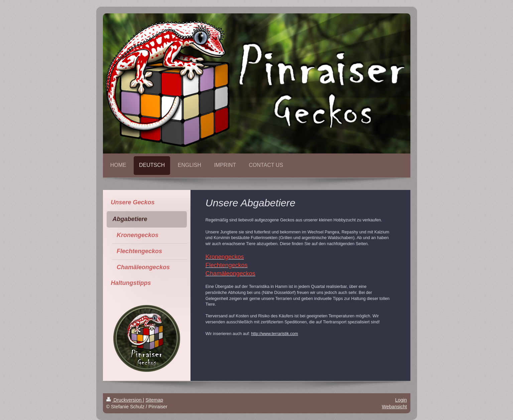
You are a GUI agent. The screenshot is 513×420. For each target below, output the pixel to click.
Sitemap (154, 400)
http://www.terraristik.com (275, 334)
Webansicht (395, 407)
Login (401, 400)
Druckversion (125, 400)
